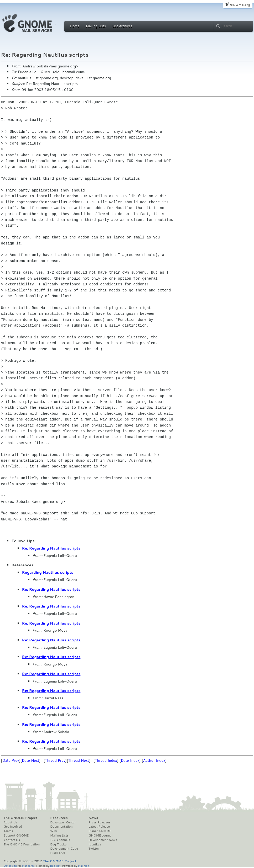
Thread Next (79, 760)
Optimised (10, 866)
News (93, 818)
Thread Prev (55, 760)
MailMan (84, 866)
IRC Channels (60, 840)
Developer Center (63, 822)
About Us (11, 822)
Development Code (64, 849)
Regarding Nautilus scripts (48, 572)
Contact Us (12, 840)
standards (28, 866)
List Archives (122, 26)
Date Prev (11, 760)
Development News (103, 840)
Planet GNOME (100, 831)
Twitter (94, 849)
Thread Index (106, 760)
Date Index (130, 760)
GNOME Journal (101, 835)
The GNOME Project (20, 818)
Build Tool (58, 853)
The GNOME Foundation (22, 844)
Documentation (61, 827)
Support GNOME (16, 835)
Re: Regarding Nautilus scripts (51, 548)
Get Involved (13, 827)
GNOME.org (240, 5)
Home (75, 26)
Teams (8, 831)
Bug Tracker (59, 844)
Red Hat (55, 866)
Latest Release (99, 827)
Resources (59, 818)
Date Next (30, 760)
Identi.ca (95, 844)
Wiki (53, 831)
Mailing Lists (96, 26)
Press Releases (99, 822)
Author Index (154, 760)
